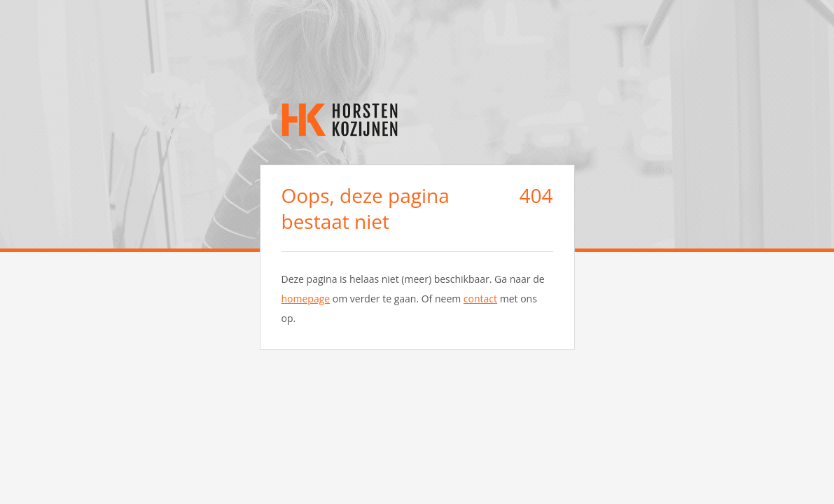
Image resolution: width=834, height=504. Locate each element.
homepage (306, 299)
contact (480, 299)
